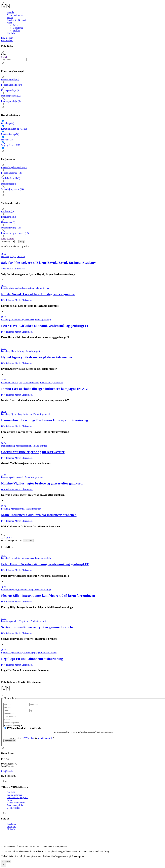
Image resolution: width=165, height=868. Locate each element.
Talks (15, 25)
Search (4, 57)
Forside (10, 12)
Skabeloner (18, 28)
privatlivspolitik (45, 738)
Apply (22, 241)
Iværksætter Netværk (17, 20)
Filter (4, 54)
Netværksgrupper (15, 15)
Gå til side (28, 541)
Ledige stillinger (14, 795)
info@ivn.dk (7, 771)
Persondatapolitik (15, 805)
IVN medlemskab (17, 728)
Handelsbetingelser (16, 803)
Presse (10, 800)
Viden (10, 23)
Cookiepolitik (13, 808)
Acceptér (6, 861)
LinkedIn (11, 829)
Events (10, 18)
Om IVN (11, 33)
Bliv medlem (7, 38)
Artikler (16, 30)
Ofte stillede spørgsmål (17, 797)
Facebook (11, 824)
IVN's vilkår (29, 738)
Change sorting (8, 239)
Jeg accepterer (14, 738)
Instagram (11, 827)
